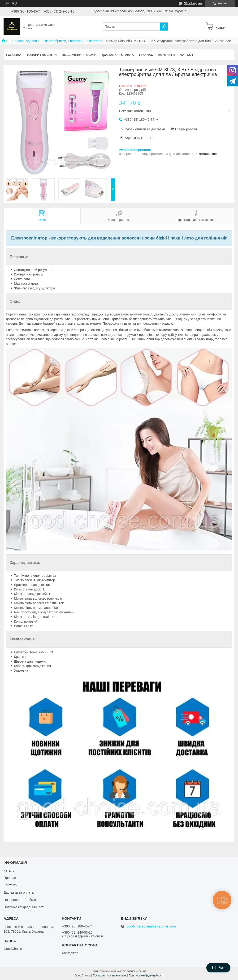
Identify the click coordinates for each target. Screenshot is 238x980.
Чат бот (187, 55)
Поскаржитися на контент (109, 976)
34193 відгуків (193, 3)
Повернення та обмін (20, 900)
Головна (14, 55)
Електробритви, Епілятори (63, 41)
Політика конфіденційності (24, 907)
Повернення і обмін (79, 55)
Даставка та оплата (19, 892)
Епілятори (94, 41)
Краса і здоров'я (27, 41)
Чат (218, 968)
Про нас (146, 55)
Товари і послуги (41, 55)
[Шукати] (164, 27)
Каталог (10, 870)
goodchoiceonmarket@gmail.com (151, 926)
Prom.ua (141, 971)
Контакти (167, 55)
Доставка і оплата (118, 55)
